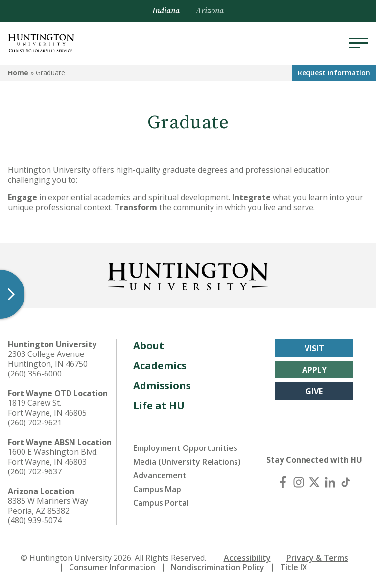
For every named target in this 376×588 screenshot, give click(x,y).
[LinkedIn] (330, 482)
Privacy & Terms (317, 558)
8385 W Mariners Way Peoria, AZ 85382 (48, 506)
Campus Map (157, 489)
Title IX (294, 567)
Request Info (334, 73)
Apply (314, 370)
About (149, 345)
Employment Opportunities (185, 448)
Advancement (160, 475)
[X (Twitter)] (314, 482)
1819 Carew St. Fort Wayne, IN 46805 (47, 408)
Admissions (162, 386)
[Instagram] (299, 482)
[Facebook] (283, 482)
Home (18, 73)
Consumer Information (112, 567)
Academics (160, 365)
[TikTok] (346, 482)
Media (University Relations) (187, 462)
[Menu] (358, 43)
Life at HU (159, 406)
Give (314, 391)
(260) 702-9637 (35, 471)
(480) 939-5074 (35, 520)
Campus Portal (161, 503)
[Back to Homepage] (188, 275)
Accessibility (247, 558)
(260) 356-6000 (35, 374)
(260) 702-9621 (35, 423)
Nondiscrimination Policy (218, 567)
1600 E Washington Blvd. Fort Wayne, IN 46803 (53, 457)
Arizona (210, 11)
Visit (314, 348)
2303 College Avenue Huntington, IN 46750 (48, 359)
